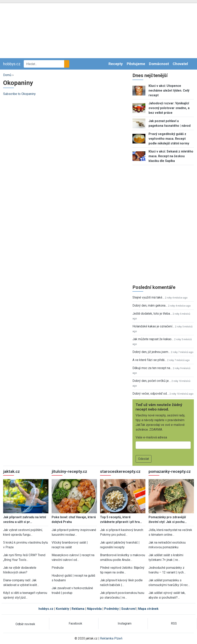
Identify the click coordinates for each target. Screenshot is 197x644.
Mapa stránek (148, 609)
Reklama (78, 609)
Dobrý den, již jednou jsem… (151, 352)
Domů (7, 75)
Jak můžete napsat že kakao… (153, 339)
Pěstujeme (136, 64)
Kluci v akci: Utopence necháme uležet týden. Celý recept (169, 90)
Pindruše (58, 568)
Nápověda (94, 609)
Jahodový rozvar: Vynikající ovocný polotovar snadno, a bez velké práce (169, 108)
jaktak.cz (11, 471)
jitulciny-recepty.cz (69, 471)
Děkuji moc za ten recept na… (152, 368)
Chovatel (180, 64)
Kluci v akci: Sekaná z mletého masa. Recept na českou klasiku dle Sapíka (171, 156)
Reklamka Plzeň (111, 638)
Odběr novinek (25, 624)
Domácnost (159, 64)
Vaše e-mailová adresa (151, 437)
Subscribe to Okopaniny (19, 94)
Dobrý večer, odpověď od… (151, 394)
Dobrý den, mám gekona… (150, 305)
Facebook (75, 623)
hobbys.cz (12, 64)
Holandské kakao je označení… (153, 326)
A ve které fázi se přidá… (149, 360)
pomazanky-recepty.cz (170, 471)
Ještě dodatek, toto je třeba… (152, 314)
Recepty (116, 64)
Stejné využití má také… (148, 297)
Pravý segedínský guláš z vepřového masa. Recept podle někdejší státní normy (169, 139)
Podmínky (111, 609)
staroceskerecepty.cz (120, 471)
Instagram (125, 623)
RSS (174, 623)
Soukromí (128, 609)
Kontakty (62, 609)
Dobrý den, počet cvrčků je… (152, 381)
